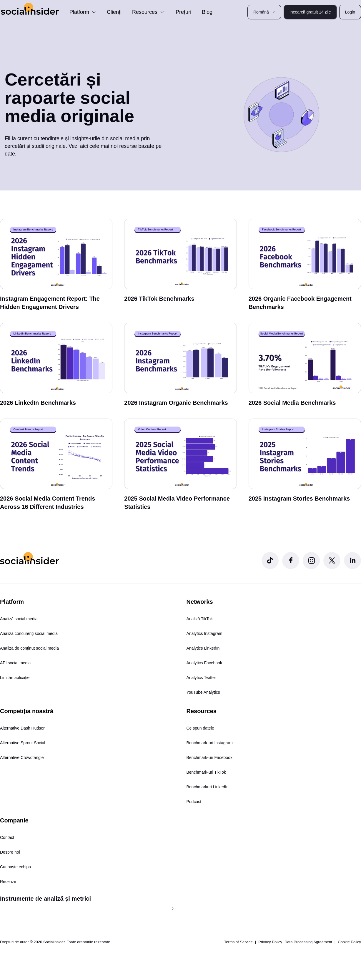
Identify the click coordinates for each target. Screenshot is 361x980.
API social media (15, 663)
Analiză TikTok (200, 619)
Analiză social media (19, 619)
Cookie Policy (349, 942)
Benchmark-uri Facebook (209, 757)
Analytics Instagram (204, 633)
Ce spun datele (200, 728)
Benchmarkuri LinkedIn (208, 787)
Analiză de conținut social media (29, 648)
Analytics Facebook (204, 663)
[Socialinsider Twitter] (332, 561)
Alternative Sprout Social (23, 743)
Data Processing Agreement (308, 942)
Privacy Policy (270, 942)
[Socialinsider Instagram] (311, 561)
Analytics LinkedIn (203, 648)
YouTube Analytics (203, 692)
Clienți (114, 12)
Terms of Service (238, 942)
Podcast (194, 802)
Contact (7, 837)
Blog (207, 12)
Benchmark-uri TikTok (206, 772)
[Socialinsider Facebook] (291, 561)
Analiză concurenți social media (29, 633)
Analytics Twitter (201, 678)
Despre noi (10, 852)
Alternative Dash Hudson (23, 728)
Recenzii (8, 882)
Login (350, 12)
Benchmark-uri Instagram (210, 743)
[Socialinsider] (30, 9)
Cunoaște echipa (15, 867)
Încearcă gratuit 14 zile (310, 12)
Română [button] (264, 12)
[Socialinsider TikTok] (270, 561)
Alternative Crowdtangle (22, 757)
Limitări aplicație (15, 678)
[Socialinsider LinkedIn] (352, 561)
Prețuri (183, 12)
